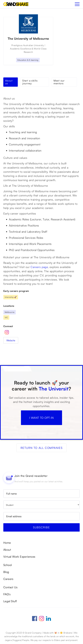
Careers (8, 579)
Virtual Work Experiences (19, 557)
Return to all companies (42, 448)
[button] (77, 4)
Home (7, 543)
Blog (6, 572)
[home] (16, 4)
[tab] (11, 82)
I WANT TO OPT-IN (41, 418)
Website (11, 340)
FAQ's (7, 594)
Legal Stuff (10, 601)
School (7, 565)
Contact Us (10, 587)
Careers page (39, 267)
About (7, 550)
